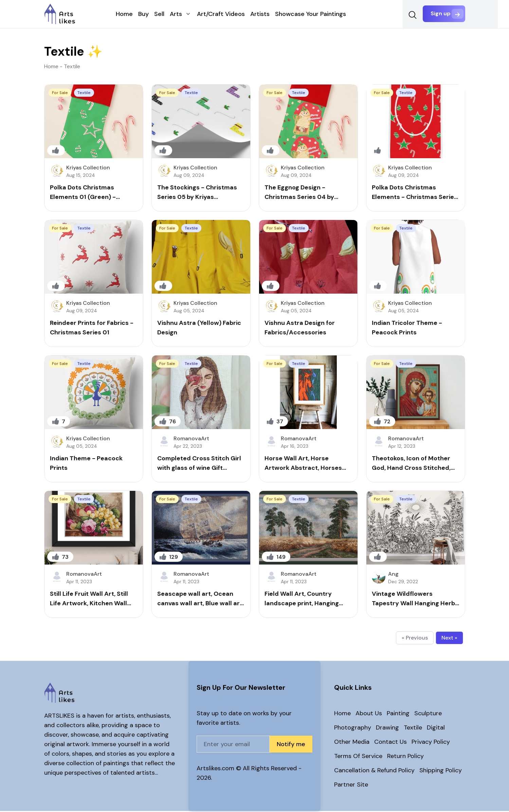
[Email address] (233, 745)
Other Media (352, 743)
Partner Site (351, 786)
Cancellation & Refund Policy (374, 771)
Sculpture (428, 714)
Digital (436, 728)
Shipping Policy (441, 771)
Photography (353, 728)
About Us (369, 714)
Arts (175, 15)
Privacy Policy (431, 743)
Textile (413, 728)
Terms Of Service (358, 757)
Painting (398, 714)
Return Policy (405, 757)
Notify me (291, 745)
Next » (449, 639)
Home (342, 714)
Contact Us (390, 743)
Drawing (387, 728)
